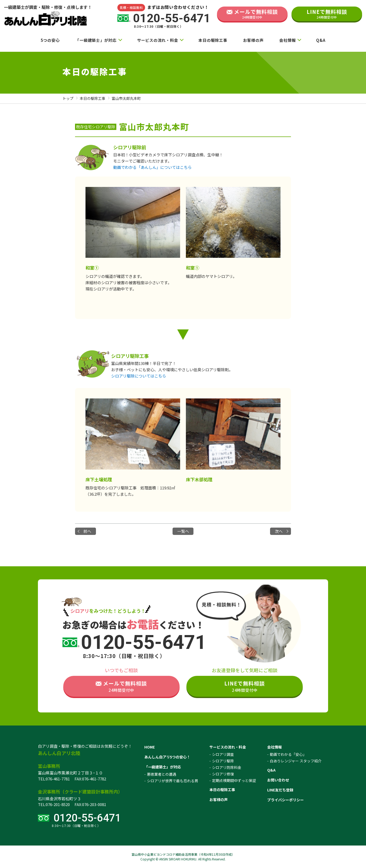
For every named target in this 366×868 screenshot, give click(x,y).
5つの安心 (50, 40)
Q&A (321, 40)
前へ (87, 531)
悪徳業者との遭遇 (162, 774)
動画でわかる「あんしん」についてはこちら (152, 167)
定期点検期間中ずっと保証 (234, 780)
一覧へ (183, 531)
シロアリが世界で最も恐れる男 (173, 781)
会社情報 (287, 40)
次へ (279, 531)
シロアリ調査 (223, 754)
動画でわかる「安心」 (288, 754)
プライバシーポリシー (285, 800)
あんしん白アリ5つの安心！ (167, 757)
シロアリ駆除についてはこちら (139, 376)
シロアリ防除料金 (227, 767)
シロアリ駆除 (223, 761)
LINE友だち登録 (280, 790)
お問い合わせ (278, 780)
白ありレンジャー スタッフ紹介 (296, 761)
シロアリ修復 (223, 774)
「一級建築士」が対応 (96, 40)
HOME (150, 747)
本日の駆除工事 (213, 40)
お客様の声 (253, 40)
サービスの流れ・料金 (158, 40)
